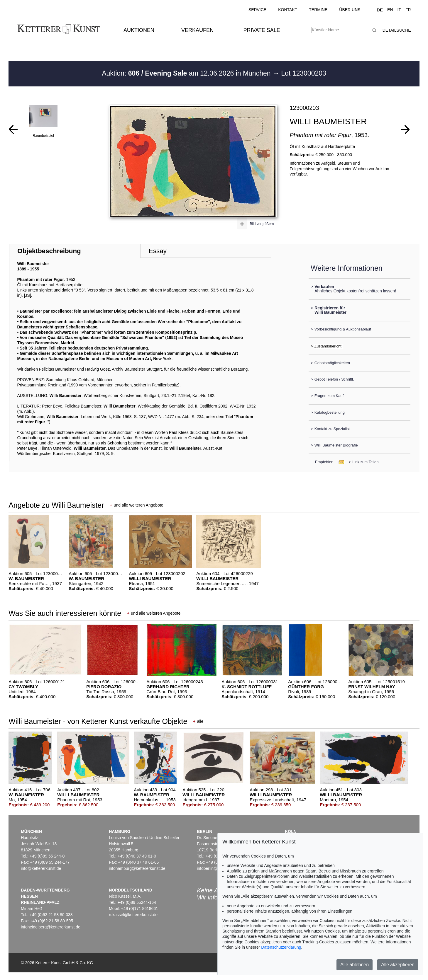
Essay (158, 251)
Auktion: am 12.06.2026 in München (187, 73)
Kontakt (288, 10)
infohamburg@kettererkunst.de (137, 868)
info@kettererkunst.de (41, 868)
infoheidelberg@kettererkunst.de (51, 927)
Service (257, 10)
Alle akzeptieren (398, 965)
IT (399, 10)
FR (408, 10)
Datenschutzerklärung (281, 947)
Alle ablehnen (355, 965)
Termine (318, 10)
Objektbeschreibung (49, 251)
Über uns (350, 10)
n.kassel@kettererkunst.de (133, 915)
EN (390, 10)
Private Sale (262, 30)
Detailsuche (397, 30)
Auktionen (139, 30)
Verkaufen (197, 30)
